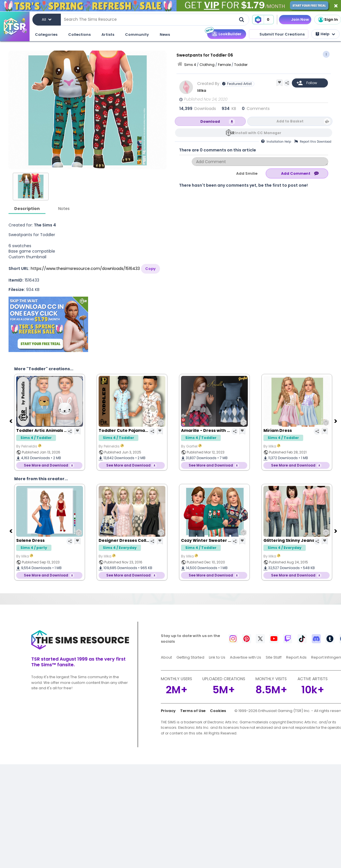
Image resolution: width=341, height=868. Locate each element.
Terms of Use (193, 711)
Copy (150, 269)
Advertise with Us (246, 657)
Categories (46, 35)
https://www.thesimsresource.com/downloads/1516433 (85, 268)
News (165, 35)
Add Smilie (247, 173)
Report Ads (296, 657)
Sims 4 (190, 65)
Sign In (328, 20)
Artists (108, 35)
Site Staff (274, 657)
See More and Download (46, 465)
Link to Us (217, 657)
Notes (64, 209)
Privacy (168, 711)
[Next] (336, 421)
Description (27, 209)
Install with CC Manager (258, 133)
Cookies (218, 711)
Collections (79, 35)
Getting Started (190, 657)
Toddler (241, 65)
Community (137, 35)
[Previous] (11, 421)
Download (210, 121)
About (166, 657)
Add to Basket (290, 121)
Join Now (300, 19)
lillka (202, 90)
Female (224, 65)
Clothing (207, 65)
